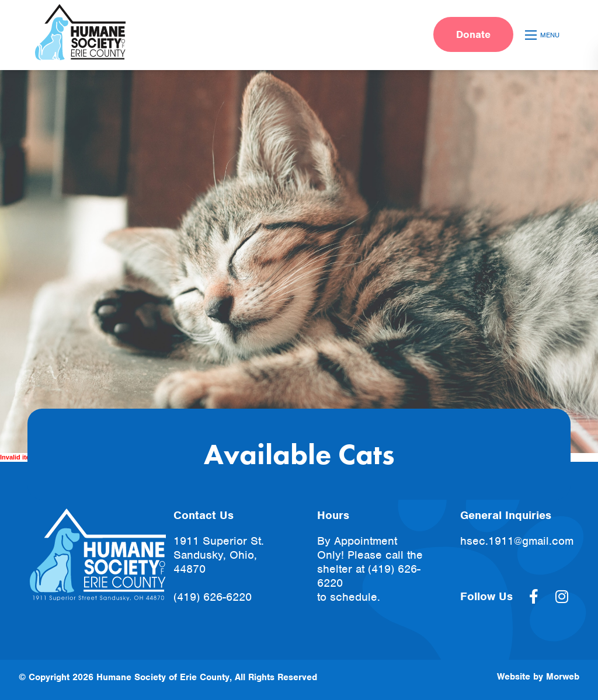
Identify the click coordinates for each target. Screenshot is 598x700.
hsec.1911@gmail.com (517, 541)
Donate (473, 34)
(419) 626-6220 (213, 597)
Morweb (563, 677)
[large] (534, 597)
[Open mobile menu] (544, 35)
